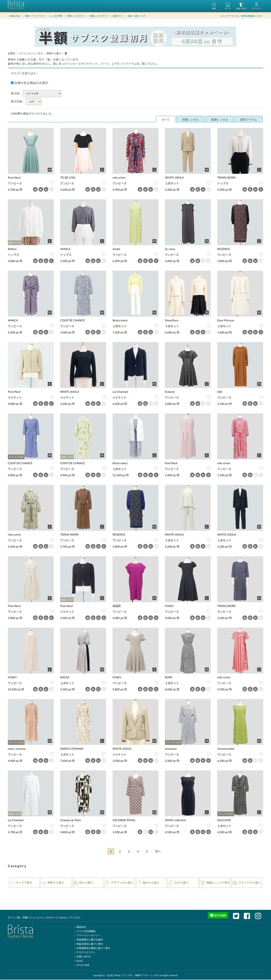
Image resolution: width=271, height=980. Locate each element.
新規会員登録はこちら (251, 16)
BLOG (78, 961)
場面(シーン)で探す (218, 883)
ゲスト (232, 16)
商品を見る (14, 16)
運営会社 (80, 927)
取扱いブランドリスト (34, 16)
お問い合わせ (82, 957)
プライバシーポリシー (87, 936)
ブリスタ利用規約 (84, 932)
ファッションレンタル (31, 54)
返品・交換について (136, 16)
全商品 (11, 54)
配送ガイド (117, 16)
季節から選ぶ (54, 54)
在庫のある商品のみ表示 (30, 83)
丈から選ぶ (181, 883)
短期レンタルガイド (98, 16)
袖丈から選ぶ (151, 883)
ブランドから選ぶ (249, 883)
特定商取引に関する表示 (88, 940)
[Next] (158, 852)
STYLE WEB (81, 965)
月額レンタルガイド (75, 16)
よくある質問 (55, 16)
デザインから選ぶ (122, 883)
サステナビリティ (84, 953)
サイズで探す (24, 883)
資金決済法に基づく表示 (88, 944)
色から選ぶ (86, 883)
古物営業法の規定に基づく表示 (92, 949)
